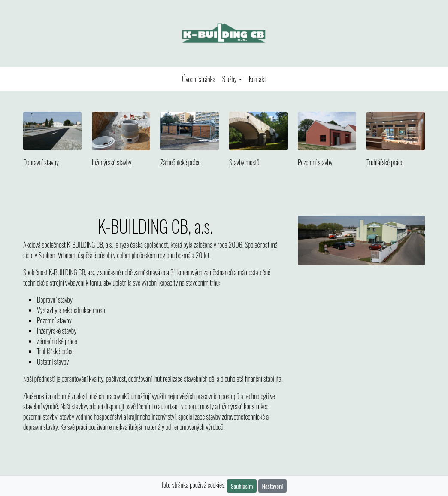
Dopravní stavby (41, 162)
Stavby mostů (244, 162)
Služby (230, 79)
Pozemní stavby (315, 162)
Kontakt (257, 79)
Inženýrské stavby (112, 162)
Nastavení (273, 486)
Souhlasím (242, 486)
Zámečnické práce (181, 162)
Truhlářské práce (385, 162)
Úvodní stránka (200, 79)
